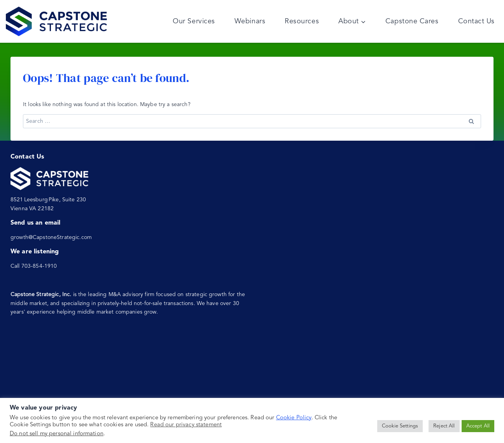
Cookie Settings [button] (400, 426)
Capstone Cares (412, 21)
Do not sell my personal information (57, 434)
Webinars (250, 21)
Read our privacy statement (186, 425)
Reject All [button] (444, 426)
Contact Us (476, 21)
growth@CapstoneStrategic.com (51, 237)
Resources (302, 21)
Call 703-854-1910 (34, 266)
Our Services (194, 21)
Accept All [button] (478, 426)
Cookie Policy (294, 418)
